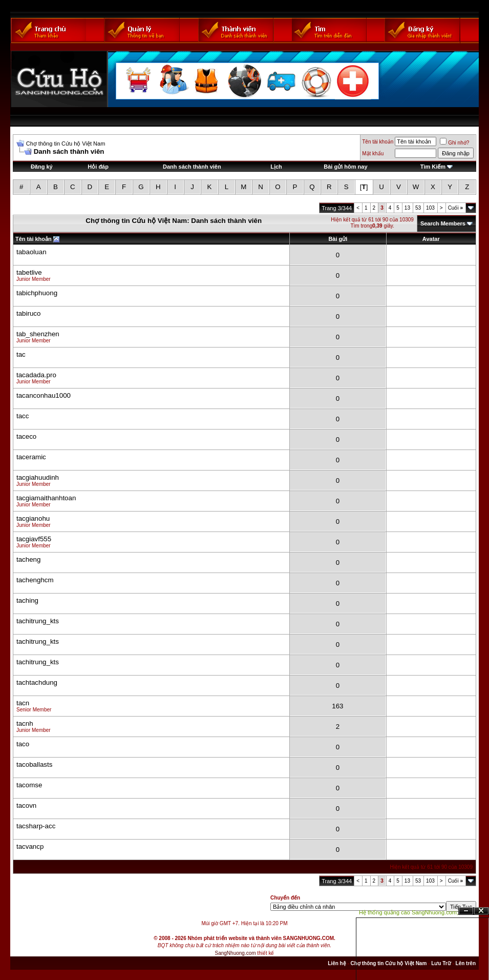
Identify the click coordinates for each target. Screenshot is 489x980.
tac (21, 354)
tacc (23, 416)
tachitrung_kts (38, 621)
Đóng (481, 911)
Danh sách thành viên (192, 167)
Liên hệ (337, 963)
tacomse (29, 785)
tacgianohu (33, 518)
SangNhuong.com (236, 953)
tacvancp (30, 846)
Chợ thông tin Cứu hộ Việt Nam (66, 144)
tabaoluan (31, 252)
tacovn (26, 805)
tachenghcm (35, 580)
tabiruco (28, 313)
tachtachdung (37, 682)
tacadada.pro (36, 375)
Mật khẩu (373, 154)
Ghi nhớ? (454, 143)
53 (418, 208)
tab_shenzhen (38, 334)
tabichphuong (37, 293)
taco (23, 744)
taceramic (31, 457)
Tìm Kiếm (433, 167)
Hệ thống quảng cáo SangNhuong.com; (409, 912)
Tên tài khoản (378, 142)
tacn (23, 703)
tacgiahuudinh (38, 477)
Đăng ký (42, 167)
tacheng (28, 559)
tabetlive (29, 272)
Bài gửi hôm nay (345, 167)
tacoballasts (34, 764)
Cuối (455, 208)
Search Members (443, 223)
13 (407, 208)
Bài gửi (338, 239)
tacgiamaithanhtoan (46, 498)
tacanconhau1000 (44, 395)
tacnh (25, 723)
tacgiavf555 (34, 539)
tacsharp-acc (36, 826)
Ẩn (466, 911)
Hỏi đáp (98, 167)
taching (27, 600)
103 (430, 208)
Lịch (276, 167)
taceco (26, 436)
